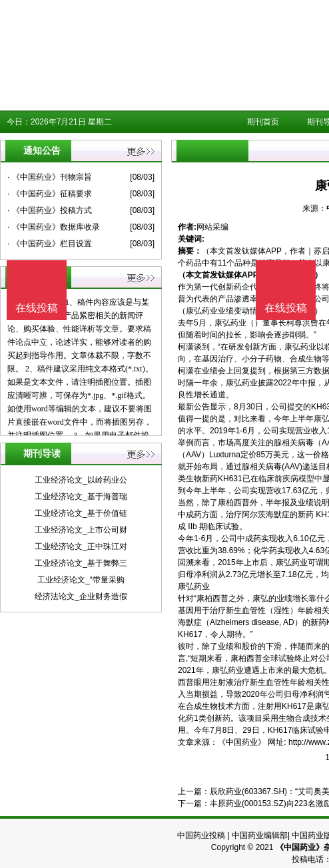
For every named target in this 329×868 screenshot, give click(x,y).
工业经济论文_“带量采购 (81, 580)
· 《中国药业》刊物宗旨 (50, 177)
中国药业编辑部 (260, 835)
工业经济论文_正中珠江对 (81, 546)
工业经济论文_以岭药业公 (81, 480)
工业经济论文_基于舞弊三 (81, 563)
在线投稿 (286, 308)
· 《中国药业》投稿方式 (50, 210)
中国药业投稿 (201, 835)
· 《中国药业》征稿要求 (50, 194)
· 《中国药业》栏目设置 (50, 244)
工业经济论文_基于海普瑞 (81, 497)
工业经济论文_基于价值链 (81, 513)
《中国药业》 (242, 742)
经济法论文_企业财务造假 (81, 596)
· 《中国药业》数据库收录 (54, 227)
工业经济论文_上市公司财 (81, 530)
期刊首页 (263, 122)
